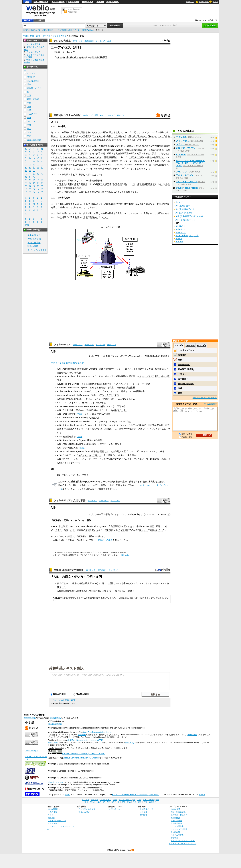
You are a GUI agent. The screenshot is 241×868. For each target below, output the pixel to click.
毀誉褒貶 (182, 355)
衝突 (159, 204)
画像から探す (84, 812)
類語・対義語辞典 (41, 2)
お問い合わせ (115, 809)
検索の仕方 (52, 812)
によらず (98, 204)
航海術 (56, 520)
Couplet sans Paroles (187, 188)
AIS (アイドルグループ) (69, 463)
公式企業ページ (146, 809)
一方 (133, 184)
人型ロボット (109, 591)
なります (92, 207)
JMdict (67, 795)
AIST (95, 583)
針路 (73, 530)
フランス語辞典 (177, 826)
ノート (118, 583)
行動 (120, 204)
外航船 (126, 530)
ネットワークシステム (156, 583)
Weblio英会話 (34, 239)
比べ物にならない (186, 384)
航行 (77, 132)
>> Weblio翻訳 (211, 404)
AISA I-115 (181, 232)
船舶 (66, 132)
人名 (29, 132)
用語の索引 (89, 41)
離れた (105, 583)
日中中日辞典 (73, 2)
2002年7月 (91, 169)
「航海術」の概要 (104, 540)
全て (26, 70)
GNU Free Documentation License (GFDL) (85, 740)
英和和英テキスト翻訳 (66, 668)
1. (52, 126)
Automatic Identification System (91, 526)
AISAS (179, 239)
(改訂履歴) (82, 735)
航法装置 (70, 192)
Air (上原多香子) (183, 206)
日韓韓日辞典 (88, 2)
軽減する (64, 207)
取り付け (143, 530)
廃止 (126, 184)
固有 (107, 213)
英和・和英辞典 (58, 2)
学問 (29, 103)
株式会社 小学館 (55, 724)
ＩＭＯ (59, 157)
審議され (83, 165)
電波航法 (120, 153)
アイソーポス (182, 141)
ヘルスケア (32, 114)
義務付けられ (156, 530)
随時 (126, 204)
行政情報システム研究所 (69, 373)
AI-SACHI (180, 226)
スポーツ (31, 121)
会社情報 (144, 812)
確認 (180, 393)
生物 (29, 125)
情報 (112, 146)
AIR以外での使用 (184, 213)
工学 (29, 95)
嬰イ (86, 475)
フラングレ (181, 172)
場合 (144, 146)
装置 (126, 153)
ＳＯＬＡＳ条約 (69, 161)
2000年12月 (96, 165)
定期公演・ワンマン (186, 148)
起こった (138, 132)
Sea (136, 161)
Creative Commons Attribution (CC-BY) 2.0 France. (84, 754)
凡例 (109, 41)
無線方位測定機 (103, 184)
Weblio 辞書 (204, 2)
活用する (111, 153)
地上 (161, 184)
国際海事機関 (110, 157)
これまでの (56, 146)
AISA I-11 (180, 229)
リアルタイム (135, 213)
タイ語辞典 (175, 832)
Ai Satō (179, 242)
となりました (143, 169)
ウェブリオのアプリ (87, 809)
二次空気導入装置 (117, 451)
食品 (29, 129)
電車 (29, 84)
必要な (97, 213)
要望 (154, 153)
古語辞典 (100, 2)
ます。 (146, 140)
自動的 (119, 213)
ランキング (100, 41)
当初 (141, 157)
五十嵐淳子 (183, 379)
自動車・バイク (34, 88)
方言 (29, 136)
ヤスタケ (182, 374)
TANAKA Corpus (32, 751)
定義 (180, 388)
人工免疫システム (126, 399)
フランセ (180, 144)
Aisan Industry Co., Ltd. (187, 235)
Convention (99, 161)
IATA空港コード (107, 414)
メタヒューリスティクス (95, 399)
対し (77, 180)
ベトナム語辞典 (177, 835)
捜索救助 (161, 146)
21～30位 (201, 345)
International (85, 161)
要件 (128, 192)
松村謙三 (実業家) (186, 369)
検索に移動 (79, 363)
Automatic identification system (108, 150)
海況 (108, 146)
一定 (59, 180)
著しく (56, 207)
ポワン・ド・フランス (187, 182)
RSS (132, 850)
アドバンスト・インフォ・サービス (133, 384)
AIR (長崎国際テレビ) (186, 220)
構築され (66, 150)
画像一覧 (121, 115)
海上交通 (96, 153)
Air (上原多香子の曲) (185, 209)
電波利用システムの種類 (67, 115)
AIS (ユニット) (119, 410)
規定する (57, 161)
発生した (138, 146)
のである (115, 192)
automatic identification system (71, 57)
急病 (180, 360)
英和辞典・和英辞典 (179, 815)
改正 (75, 165)
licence (202, 795)
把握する (133, 204)
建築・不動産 (33, 99)
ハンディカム (110, 391)
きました (77, 150)
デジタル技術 (98, 136)
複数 (107, 204)
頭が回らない (184, 365)
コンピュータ (33, 81)
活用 (85, 217)
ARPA (54, 526)
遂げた (109, 140)
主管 (81, 192)
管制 (103, 153)
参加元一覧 (213, 20)
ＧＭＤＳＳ (121, 136)
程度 (152, 526)
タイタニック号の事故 (153, 132)
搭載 (92, 180)
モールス (64, 136)
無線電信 (73, 136)
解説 (89, 520)
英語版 (80, 414)
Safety (115, 161)
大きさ (59, 530)
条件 (64, 180)
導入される (127, 169)
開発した (61, 587)
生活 (29, 110)
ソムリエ (113, 444)
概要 (81, 174)
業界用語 (31, 77)
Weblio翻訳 (175, 818)
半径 (139, 526)
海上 (53, 132)
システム (91, 140)
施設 (64, 213)
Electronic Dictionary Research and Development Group (136, 795)
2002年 (108, 530)
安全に (161, 157)
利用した (111, 136)
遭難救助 (85, 132)
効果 (68, 198)
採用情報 (144, 815)
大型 (120, 530)
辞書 (27, 2)
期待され (94, 217)
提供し (122, 146)
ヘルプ (215, 2)
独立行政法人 (64, 583)
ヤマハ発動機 (91, 451)
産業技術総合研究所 (82, 583)
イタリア (102, 444)
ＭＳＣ (107, 165)
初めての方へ (200, 20)
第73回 (152, 165)
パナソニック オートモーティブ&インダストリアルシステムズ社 (190, 163)
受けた (106, 192)
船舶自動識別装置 (134, 150)
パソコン (139, 583)
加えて (78, 153)
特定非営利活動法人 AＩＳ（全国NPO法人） (76, 30)
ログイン (190, 2)
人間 (119, 591)
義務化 (99, 180)
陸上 (60, 213)
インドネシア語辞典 (179, 829)
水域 (62, 217)
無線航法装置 (148, 184)
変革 (101, 140)
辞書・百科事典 (43, 36)
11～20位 (190, 345)
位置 (66, 530)
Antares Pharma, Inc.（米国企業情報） (39, 30)
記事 (66, 520)
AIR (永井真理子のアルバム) (189, 216)
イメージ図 (115, 227)
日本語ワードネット (57, 782)
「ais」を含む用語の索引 (64, 700)
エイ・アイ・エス (71, 403)
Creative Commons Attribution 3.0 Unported (81, 758)
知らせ (95, 530)
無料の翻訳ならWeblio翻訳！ (74, 11)
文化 (29, 107)
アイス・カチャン (185, 175)
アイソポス (181, 137)
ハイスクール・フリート (90, 455)
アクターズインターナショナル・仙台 (113, 421)
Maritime (119, 165)
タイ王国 (86, 384)
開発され (96, 591)
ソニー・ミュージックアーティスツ (91, 459)
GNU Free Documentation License (98, 732)
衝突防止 (85, 153)
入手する (148, 213)
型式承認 (96, 192)
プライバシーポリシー (57, 821)
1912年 (128, 132)
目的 (57, 150)
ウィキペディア (62, 345)
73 (111, 165)
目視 (85, 204)
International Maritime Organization (83, 157)
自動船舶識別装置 (99, 57)
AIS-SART (181, 154)
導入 (64, 126)
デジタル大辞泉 (60, 36)
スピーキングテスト (37, 250)
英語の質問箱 (34, 243)
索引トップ (78, 41)
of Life (123, 161)
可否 (92, 204)
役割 (118, 132)
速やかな (153, 146)
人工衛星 (85, 136)
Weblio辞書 (192, 735)
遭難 (78, 140)
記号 (27, 225)
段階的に (117, 169)
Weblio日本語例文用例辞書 (69, 570)
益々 (129, 140)
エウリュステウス (186, 350)
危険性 (166, 204)
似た (61, 526)
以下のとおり (92, 174)
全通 (73, 146)
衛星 (140, 184)
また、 (54, 213)
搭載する (70, 204)
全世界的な (66, 140)
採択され (68, 169)
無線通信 (103, 132)
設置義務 (117, 184)
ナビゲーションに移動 (62, 363)
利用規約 (51, 818)
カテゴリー (112, 345)
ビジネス (31, 73)
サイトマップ (53, 823)
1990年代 (134, 157)
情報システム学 (107, 406)
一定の (103, 169)
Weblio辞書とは (54, 809)
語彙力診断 (33, 246)
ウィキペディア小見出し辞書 (69, 501)
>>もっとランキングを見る (205, 398)
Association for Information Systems (80, 406)
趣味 (29, 118)
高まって (136, 140)
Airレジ (179, 202)
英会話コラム (34, 235)
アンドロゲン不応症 (110, 395)
